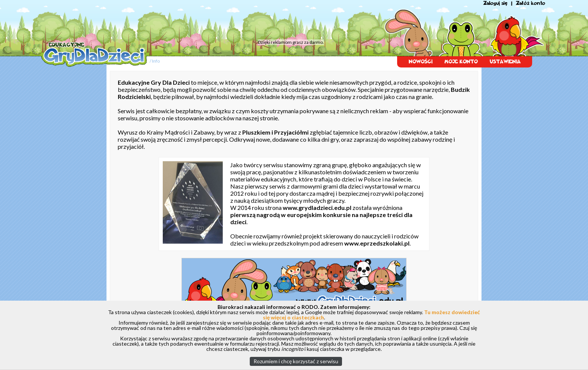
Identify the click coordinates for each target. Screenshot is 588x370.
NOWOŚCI (421, 62)
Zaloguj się (495, 3)
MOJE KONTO (461, 62)
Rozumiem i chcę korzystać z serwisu (296, 361)
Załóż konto (531, 3)
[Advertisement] (183, 21)
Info (156, 61)
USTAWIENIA (505, 62)
